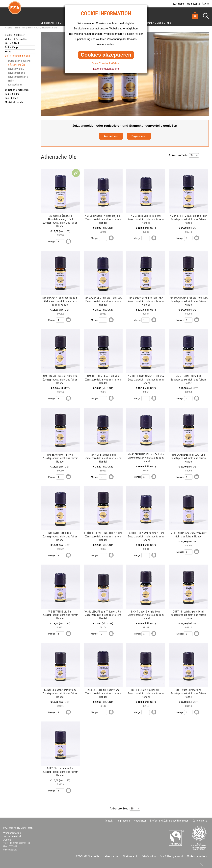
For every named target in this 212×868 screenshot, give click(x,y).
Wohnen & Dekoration (16, 39)
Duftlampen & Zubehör (20, 61)
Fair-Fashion (149, 855)
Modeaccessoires (158, 23)
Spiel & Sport (12, 98)
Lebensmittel (51, 23)
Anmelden (111, 136)
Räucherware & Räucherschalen (16, 71)
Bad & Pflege (11, 47)
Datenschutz (200, 819)
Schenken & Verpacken (17, 90)
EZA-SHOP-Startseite (88, 855)
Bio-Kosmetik (130, 855)
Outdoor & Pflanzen (15, 35)
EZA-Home (179, 4)
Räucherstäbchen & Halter (18, 79)
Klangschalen (15, 85)
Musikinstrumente (14, 102)
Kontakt (109, 819)
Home (9, 28)
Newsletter (140, 819)
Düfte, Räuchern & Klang (46, 28)
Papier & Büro (12, 94)
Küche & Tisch (12, 43)
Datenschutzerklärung (106, 69)
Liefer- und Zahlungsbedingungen (169, 819)
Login (206, 4)
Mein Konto (194, 4)
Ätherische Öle (18, 65)
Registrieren (139, 136)
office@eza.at (10, 848)
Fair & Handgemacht (24, 28)
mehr (5, 171)
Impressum (124, 819)
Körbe (8, 52)
